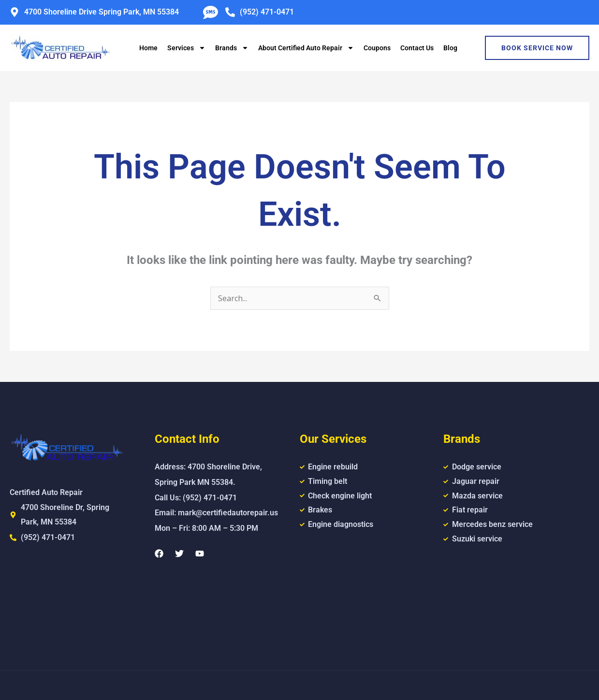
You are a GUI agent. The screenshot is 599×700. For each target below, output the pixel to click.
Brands (232, 48)
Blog (450, 48)
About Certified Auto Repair (306, 48)
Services (186, 48)
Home (148, 48)
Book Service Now (537, 48)
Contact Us (417, 48)
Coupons (377, 48)
